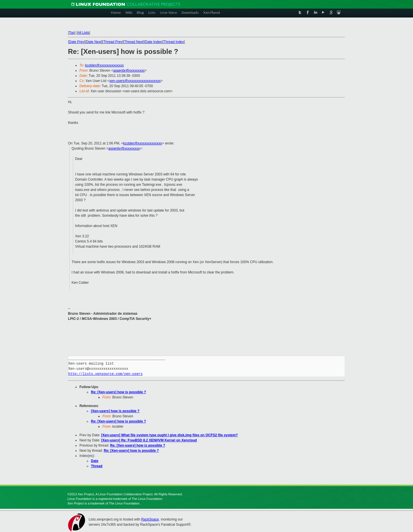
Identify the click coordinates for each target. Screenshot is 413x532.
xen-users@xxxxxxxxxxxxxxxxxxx (135, 81)
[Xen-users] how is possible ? (115, 411)
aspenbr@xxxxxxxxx (129, 71)
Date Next (94, 42)
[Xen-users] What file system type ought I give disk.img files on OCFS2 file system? (170, 435)
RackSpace (150, 519)
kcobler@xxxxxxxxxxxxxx (105, 65)
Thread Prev (113, 42)
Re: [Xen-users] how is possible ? (118, 392)
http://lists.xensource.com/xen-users (105, 374)
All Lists (83, 33)
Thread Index (174, 42)
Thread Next (134, 42)
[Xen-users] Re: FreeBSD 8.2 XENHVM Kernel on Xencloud (149, 440)
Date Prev (76, 42)
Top (72, 33)
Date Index (153, 42)
